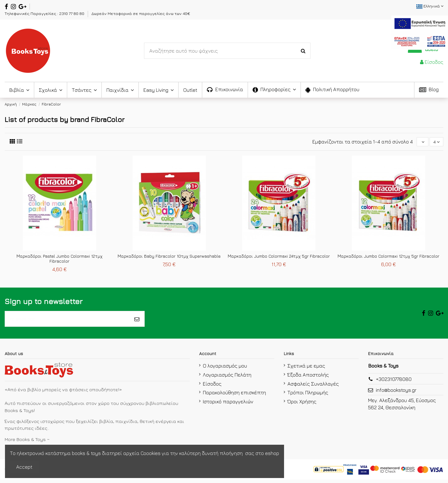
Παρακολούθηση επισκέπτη (234, 396)
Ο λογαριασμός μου (225, 369)
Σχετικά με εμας (306, 369)
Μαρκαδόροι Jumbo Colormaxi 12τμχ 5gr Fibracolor (388, 257)
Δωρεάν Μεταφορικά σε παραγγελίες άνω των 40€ (141, 13)
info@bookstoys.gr (396, 393)
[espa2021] (420, 32)
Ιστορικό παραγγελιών (228, 405)
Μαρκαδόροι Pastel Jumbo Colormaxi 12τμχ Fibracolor (59, 260)
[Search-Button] (303, 51)
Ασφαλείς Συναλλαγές (313, 387)
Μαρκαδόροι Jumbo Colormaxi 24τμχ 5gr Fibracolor (279, 257)
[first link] (12, 142)
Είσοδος (212, 387)
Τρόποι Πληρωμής (308, 396)
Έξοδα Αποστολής (308, 378)
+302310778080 (394, 382)
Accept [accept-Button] (24, 467)
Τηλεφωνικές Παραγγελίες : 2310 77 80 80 (45, 13)
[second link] (20, 142)
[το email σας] (67, 321)
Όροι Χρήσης (302, 405)
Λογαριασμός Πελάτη (227, 378)
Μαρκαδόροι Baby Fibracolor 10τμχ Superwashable (169, 257)
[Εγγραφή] (137, 321)
